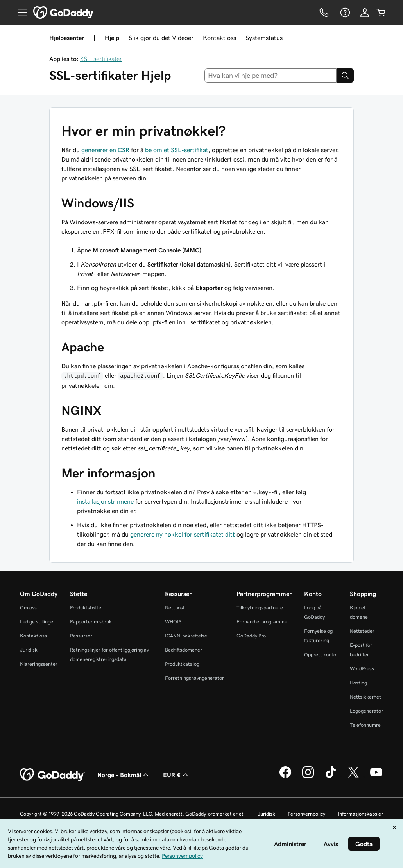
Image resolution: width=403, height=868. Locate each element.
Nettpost (175, 608)
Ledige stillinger (38, 622)
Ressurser (81, 636)
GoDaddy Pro (251, 636)
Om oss (28, 608)
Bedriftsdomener (184, 650)
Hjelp (112, 38)
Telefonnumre (365, 725)
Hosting (358, 683)
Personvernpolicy (306, 814)
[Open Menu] (19, 13)
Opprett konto (320, 655)
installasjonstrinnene (105, 501)
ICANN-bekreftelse (186, 636)
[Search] (345, 76)
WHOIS (173, 622)
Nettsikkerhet (365, 697)
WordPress (362, 669)
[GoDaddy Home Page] (52, 775)
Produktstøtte (86, 608)
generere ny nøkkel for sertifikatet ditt (183, 534)
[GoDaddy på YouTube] (376, 777)
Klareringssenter (39, 664)
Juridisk (29, 650)
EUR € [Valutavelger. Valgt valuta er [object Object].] (176, 775)
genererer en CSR (105, 150)
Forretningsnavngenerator (194, 678)
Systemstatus (264, 38)
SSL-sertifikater (101, 59)
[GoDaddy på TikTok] (331, 777)
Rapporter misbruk (91, 622)
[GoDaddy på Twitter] (353, 777)
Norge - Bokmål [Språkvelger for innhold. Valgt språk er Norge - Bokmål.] (124, 775)
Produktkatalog (182, 664)
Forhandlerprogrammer (263, 622)
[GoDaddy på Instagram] (308, 777)
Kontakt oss (219, 38)
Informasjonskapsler (360, 814)
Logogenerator (366, 711)
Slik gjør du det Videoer (161, 38)
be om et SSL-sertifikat (177, 150)
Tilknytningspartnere (260, 608)
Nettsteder (362, 631)
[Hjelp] (344, 13)
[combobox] (270, 76)
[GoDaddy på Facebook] (285, 777)
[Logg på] (365, 13)
